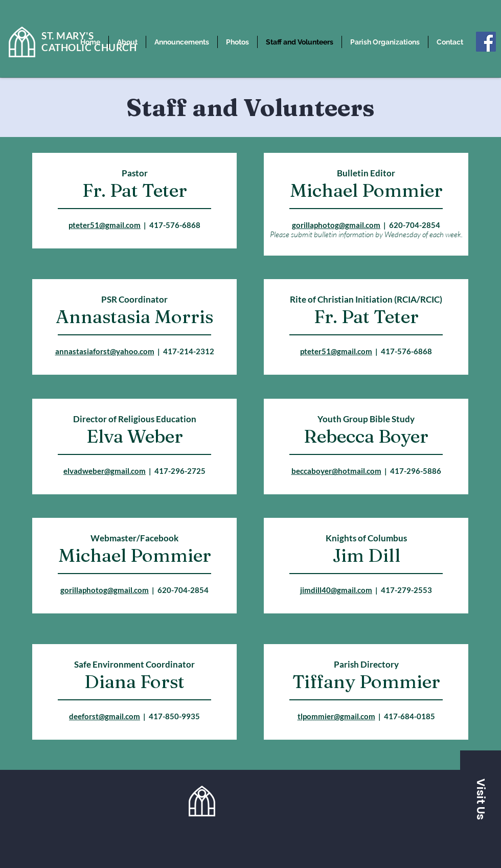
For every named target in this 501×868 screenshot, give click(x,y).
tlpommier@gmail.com (336, 716)
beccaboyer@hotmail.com (336, 471)
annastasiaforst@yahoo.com (105, 351)
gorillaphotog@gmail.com (336, 225)
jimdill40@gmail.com (336, 590)
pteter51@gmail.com (105, 225)
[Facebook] (486, 42)
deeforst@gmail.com (105, 716)
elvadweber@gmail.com (105, 471)
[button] (481, 799)
